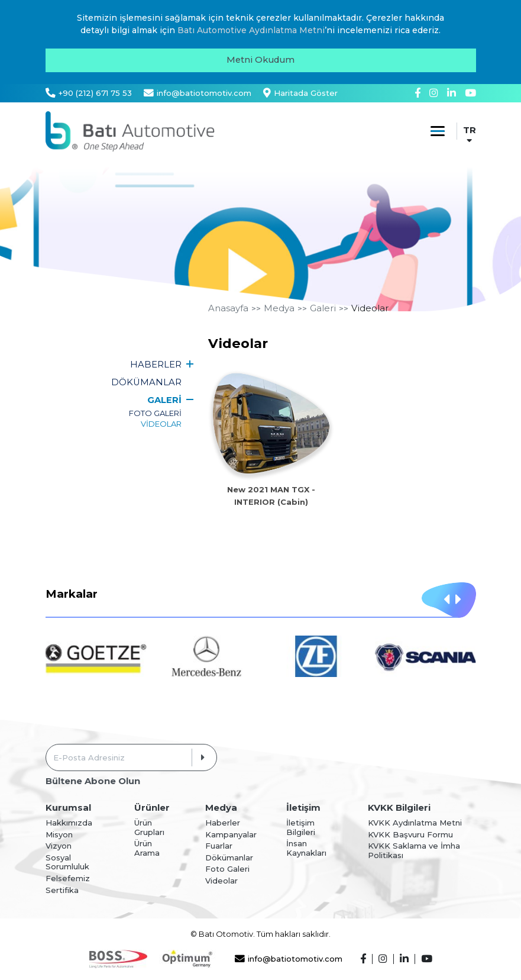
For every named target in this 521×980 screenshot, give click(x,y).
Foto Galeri (227, 869)
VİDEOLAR (161, 424)
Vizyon (59, 846)
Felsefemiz (68, 879)
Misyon (59, 835)
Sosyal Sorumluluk (67, 863)
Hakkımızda (69, 823)
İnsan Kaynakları (306, 848)
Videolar (370, 309)
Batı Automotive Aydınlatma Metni (251, 30)
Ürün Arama (147, 848)
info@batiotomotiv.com (289, 959)
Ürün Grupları (149, 828)
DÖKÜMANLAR (146, 382)
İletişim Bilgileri (301, 828)
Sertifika (62, 890)
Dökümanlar (229, 858)
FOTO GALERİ (155, 413)
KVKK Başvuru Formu (410, 835)
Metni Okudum (260, 60)
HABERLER (156, 365)
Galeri (323, 309)
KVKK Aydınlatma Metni (415, 823)
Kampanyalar (231, 835)
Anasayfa (228, 309)
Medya (279, 309)
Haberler (223, 823)
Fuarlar (219, 846)
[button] (446, 600)
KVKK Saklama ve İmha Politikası (414, 851)
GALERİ (164, 400)
